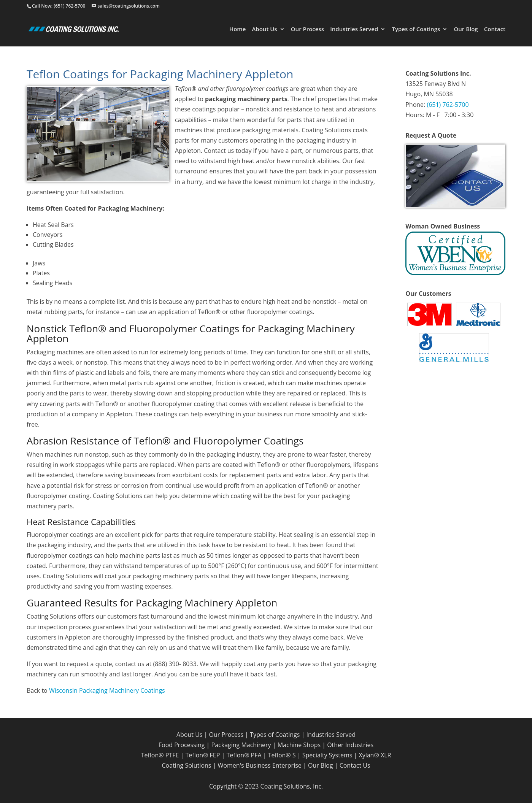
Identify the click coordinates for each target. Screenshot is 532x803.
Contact (495, 29)
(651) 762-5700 (448, 105)
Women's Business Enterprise (260, 765)
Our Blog (466, 29)
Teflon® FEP (202, 755)
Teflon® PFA (244, 755)
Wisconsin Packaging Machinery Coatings (107, 690)
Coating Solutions (186, 765)
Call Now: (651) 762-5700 (59, 6)
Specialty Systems (327, 755)
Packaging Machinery (241, 745)
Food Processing (182, 745)
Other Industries (350, 745)
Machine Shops (299, 745)
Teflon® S (282, 755)
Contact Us (355, 765)
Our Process (307, 29)
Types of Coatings (416, 29)
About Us (264, 29)
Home (237, 29)
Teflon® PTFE (160, 755)
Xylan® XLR (375, 755)
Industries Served (354, 29)
